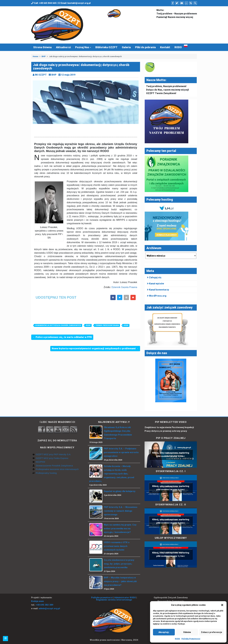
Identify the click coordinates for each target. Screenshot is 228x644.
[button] (222, 605)
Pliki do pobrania (145, 47)
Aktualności (63, 47)
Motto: (160, 10)
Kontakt (165, 47)
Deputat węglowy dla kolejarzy (120, 491)
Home (35, 56)
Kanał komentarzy (159, 290)
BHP (44, 56)
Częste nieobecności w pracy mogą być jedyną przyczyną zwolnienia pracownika (119, 564)
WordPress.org (158, 296)
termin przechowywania (107, 325)
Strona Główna (42, 47)
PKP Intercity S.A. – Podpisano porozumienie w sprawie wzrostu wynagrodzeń (121, 452)
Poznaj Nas (82, 47)
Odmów (187, 632)
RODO (177, 639)
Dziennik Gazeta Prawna (124, 287)
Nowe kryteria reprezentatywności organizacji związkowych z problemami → (95, 348)
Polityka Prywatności (191, 639)
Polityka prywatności (102, 598)
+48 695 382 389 (44, 605)
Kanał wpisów (157, 284)
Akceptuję (164, 632)
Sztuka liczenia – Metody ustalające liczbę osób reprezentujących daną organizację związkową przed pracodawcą (112, 474)
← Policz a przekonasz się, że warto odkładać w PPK (62, 337)
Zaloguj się (155, 277)
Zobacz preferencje (211, 632)
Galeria (126, 47)
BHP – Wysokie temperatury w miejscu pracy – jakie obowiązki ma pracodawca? (120, 581)
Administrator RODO (125, 598)
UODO (126, 325)
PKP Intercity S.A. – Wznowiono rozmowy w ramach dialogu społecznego (121, 511)
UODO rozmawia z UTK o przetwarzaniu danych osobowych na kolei (117, 546)
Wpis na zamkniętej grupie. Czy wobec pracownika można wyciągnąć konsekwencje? (120, 528)
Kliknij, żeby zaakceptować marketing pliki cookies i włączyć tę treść (171, 454)
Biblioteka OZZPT (106, 47)
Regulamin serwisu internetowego (114, 600)
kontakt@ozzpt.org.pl (79, 3)
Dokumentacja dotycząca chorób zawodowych (58, 325)
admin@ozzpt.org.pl (49, 608)
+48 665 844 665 (48, 3)
